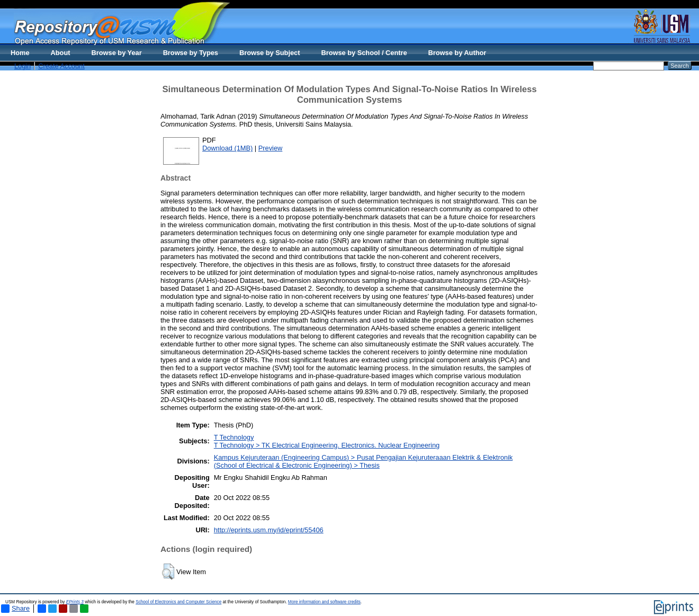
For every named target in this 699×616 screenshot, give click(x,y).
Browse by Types (191, 53)
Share (15, 609)
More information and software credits (324, 602)
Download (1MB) (227, 148)
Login (23, 66)
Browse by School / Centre (364, 53)
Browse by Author (458, 53)
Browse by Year (117, 53)
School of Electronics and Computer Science (178, 602)
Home (20, 53)
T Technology (234, 437)
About (61, 53)
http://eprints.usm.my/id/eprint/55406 (269, 530)
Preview (271, 148)
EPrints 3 (75, 602)
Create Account (61, 66)
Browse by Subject (270, 53)
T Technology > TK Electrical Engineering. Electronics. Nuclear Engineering (327, 445)
